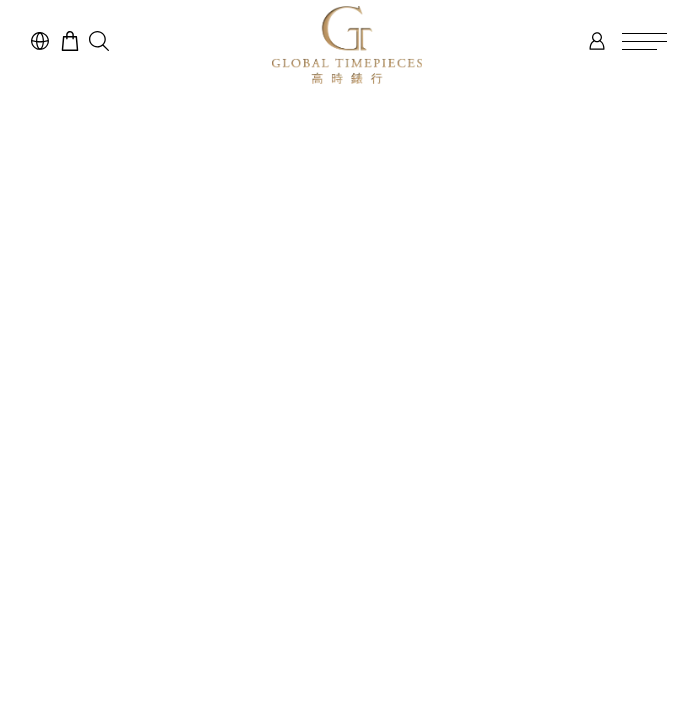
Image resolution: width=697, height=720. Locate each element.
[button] (99, 41)
